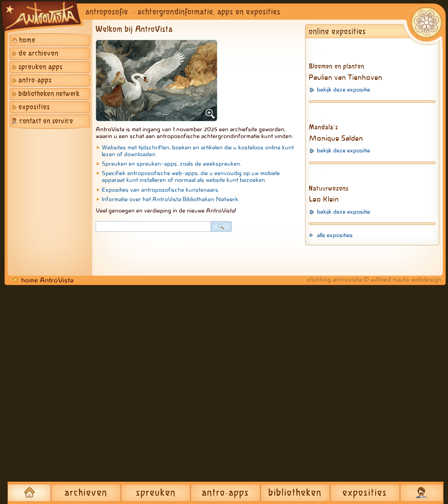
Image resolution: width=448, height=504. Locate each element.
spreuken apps (41, 67)
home (27, 40)
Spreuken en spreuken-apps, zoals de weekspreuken (171, 164)
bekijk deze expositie (343, 160)
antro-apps (35, 81)
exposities (34, 107)
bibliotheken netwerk (49, 94)
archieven (86, 493)
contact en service (46, 121)
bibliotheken (295, 493)
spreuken (156, 493)
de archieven (39, 54)
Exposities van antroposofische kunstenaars (160, 190)
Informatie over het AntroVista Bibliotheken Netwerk (170, 199)
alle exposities (335, 454)
